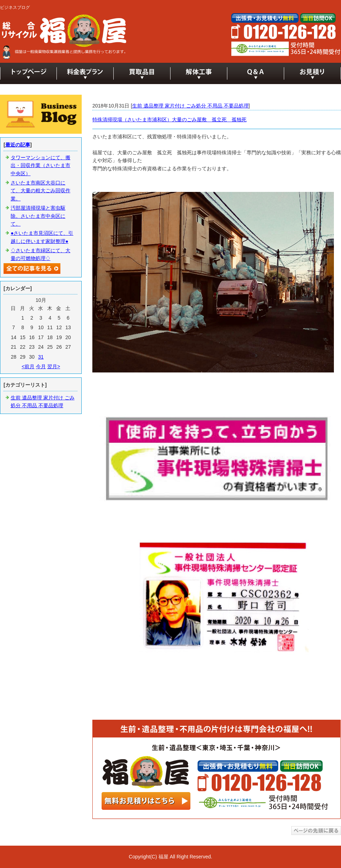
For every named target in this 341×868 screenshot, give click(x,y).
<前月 (28, 366)
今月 (41, 366)
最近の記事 (18, 145)
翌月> (54, 366)
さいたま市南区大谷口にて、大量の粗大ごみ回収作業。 (40, 191)
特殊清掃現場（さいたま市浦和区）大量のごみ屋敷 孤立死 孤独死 (169, 120)
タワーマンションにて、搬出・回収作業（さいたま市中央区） (40, 165)
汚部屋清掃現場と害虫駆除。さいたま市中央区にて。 (38, 216)
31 (41, 357)
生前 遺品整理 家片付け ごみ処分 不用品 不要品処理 (190, 106)
